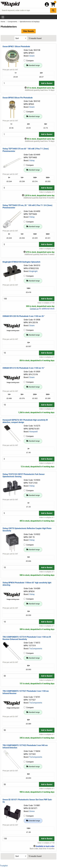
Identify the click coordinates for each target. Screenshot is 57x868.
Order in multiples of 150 (46, 843)
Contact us (34, 309)
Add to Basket (47, 83)
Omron (32, 811)
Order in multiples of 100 (46, 303)
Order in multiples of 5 (47, 192)
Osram (32, 56)
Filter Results (28, 31)
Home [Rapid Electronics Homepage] (3, 22)
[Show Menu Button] (3, 17)
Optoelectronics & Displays (30, 22)
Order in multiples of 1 (47, 357)
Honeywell (33, 432)
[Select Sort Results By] (21, 38)
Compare (29, 61)
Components (13, 22)
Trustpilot (4, 866)
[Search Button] (53, 10)
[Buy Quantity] (21, 83)
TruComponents (36, 649)
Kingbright (33, 271)
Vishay (32, 160)
